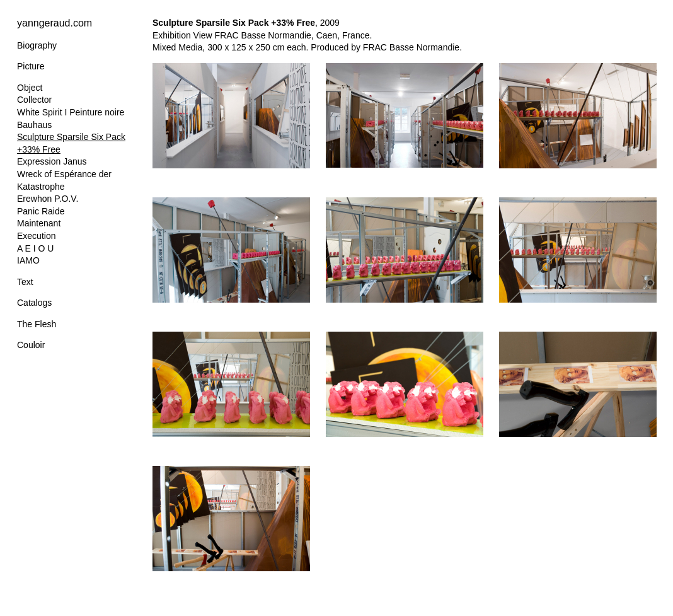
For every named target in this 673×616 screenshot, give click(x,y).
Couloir (31, 345)
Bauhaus (34, 125)
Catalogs (34, 303)
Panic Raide (41, 211)
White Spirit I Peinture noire (71, 112)
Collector (34, 100)
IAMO (28, 260)
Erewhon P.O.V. (48, 199)
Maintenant (39, 223)
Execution (36, 236)
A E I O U (35, 248)
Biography (37, 45)
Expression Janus (52, 161)
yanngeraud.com (55, 23)
